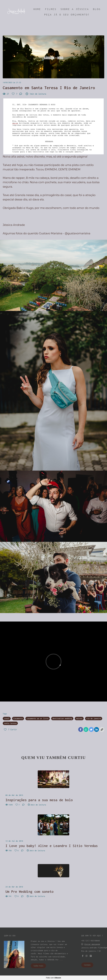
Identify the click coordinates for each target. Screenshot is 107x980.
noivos (79, 718)
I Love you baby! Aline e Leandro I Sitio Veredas (52, 846)
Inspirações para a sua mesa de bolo (39, 800)
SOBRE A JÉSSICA (75, 9)
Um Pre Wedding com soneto (29, 891)
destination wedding (62, 718)
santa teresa (10, 723)
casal (7, 718)
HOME (37, 9)
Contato (87, 965)
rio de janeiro (94, 718)
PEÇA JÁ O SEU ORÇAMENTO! (67, 15)
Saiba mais (38, 966)
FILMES (51, 9)
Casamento (18, 718)
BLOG (97, 9)
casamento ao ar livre (38, 718)
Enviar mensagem (92, 944)
